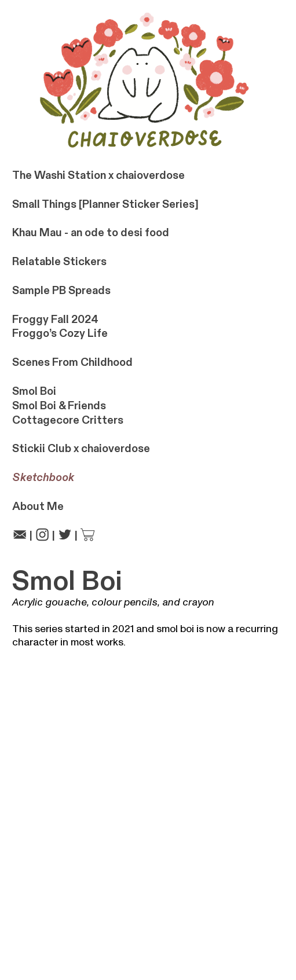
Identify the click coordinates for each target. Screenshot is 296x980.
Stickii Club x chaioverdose (81, 449)
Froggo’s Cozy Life (60, 333)
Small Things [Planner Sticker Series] (105, 204)
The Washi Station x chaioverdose (98, 175)
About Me (38, 506)
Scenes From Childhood (72, 362)
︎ (87, 535)
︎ (20, 535)
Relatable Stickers (59, 262)
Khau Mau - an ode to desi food (91, 233)
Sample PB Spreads (61, 291)
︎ (65, 535)
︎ (42, 535)
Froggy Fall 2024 (55, 320)
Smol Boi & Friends (59, 406)
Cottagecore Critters (68, 420)
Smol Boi (34, 391)
